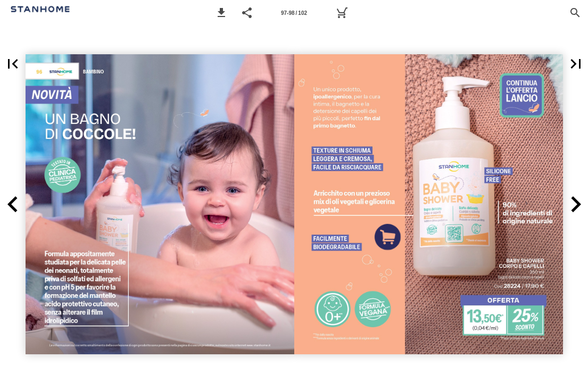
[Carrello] (342, 13)
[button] (221, 13)
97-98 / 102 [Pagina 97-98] (294, 13)
